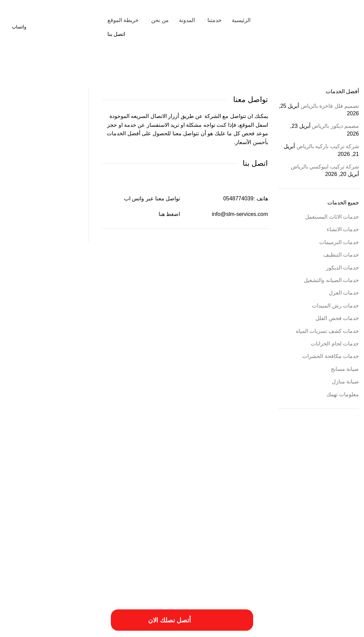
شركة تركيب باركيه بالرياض (328, 146)
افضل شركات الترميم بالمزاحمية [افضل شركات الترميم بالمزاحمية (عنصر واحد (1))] (334, 497)
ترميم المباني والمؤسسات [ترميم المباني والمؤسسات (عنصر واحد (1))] (274, 511)
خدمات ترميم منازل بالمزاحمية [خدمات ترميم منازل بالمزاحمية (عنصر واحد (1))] (149, 511)
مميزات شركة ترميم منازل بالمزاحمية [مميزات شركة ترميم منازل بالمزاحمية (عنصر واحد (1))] (261, 541)
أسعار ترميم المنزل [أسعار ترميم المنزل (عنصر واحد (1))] (278, 470)
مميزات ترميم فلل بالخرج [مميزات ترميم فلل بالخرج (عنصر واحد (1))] (74, 534)
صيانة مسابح (345, 369)
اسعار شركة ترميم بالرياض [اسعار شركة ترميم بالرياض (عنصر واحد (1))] (33, 483)
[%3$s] (40, 120)
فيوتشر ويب (19, 629)
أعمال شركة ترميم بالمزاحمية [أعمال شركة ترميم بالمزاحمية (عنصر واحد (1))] (178, 470)
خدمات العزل (344, 293)
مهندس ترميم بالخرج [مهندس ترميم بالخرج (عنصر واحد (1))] (215, 541)
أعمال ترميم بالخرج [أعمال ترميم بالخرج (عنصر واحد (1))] (217, 470)
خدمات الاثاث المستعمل (332, 217)
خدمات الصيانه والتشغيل (331, 280)
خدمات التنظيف (341, 255)
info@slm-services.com (240, 214)
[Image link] (73, 592)
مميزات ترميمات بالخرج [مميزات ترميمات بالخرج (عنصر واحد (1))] (113, 534)
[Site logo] (316, 27)
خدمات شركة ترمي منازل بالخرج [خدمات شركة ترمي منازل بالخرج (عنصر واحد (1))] (307, 525)
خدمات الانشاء (343, 229)
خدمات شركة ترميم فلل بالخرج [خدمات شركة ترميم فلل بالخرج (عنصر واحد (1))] (66, 511)
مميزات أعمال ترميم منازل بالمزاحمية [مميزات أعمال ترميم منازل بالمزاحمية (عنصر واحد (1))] (161, 534)
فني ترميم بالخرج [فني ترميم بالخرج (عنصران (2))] (57, 523)
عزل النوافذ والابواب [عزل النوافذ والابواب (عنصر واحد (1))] (110, 525)
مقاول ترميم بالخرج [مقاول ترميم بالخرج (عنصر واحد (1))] (244, 534)
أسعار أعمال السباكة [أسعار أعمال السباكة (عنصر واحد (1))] (310, 470)
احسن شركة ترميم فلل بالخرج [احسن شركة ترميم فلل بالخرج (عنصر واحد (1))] (90, 470)
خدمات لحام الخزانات (335, 344)
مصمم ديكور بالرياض (335, 126)
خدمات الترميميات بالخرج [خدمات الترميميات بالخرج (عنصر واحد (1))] (193, 511)
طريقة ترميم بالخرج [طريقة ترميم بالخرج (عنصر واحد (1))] (184, 525)
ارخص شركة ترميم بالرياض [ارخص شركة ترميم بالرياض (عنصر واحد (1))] (45, 470)
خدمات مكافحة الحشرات (331, 356)
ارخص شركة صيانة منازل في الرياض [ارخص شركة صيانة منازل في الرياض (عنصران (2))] (246, 481)
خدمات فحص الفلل (337, 318)
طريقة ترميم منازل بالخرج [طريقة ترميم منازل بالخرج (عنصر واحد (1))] (147, 525)
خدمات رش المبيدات (335, 306)
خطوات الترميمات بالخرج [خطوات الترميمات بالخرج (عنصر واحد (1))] (261, 525)
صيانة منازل (345, 382)
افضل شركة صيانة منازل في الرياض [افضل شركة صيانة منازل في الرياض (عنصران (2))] (178, 495)
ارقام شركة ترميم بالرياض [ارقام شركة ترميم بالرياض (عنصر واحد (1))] (115, 483)
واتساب (19, 27)
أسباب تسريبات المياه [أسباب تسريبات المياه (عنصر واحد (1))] (343, 470)
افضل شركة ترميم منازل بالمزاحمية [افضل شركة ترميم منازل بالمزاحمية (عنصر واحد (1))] (281, 497)
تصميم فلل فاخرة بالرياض (330, 106)
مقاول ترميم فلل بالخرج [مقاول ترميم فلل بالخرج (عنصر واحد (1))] (209, 534)
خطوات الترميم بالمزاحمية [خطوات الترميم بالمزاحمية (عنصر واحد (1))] (221, 525)
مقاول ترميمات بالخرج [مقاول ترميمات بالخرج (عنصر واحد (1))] (277, 534)
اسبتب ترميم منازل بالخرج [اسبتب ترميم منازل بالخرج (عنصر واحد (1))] (74, 483)
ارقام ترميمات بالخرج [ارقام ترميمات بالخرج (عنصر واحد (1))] (153, 483)
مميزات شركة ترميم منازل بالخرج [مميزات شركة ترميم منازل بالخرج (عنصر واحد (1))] (316, 541)
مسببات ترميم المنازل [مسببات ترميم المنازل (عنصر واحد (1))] (312, 534)
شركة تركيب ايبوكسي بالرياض (325, 167)
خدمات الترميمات (339, 242)
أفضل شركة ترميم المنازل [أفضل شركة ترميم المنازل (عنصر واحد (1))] (135, 470)
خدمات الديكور (342, 268)
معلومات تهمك (343, 394)
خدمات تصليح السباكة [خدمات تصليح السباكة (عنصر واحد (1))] (107, 511)
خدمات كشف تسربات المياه (327, 331)
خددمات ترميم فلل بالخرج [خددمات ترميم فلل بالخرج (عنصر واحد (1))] (233, 511)
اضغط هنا (169, 214)
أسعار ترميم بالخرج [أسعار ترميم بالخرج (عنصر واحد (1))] (248, 470)
